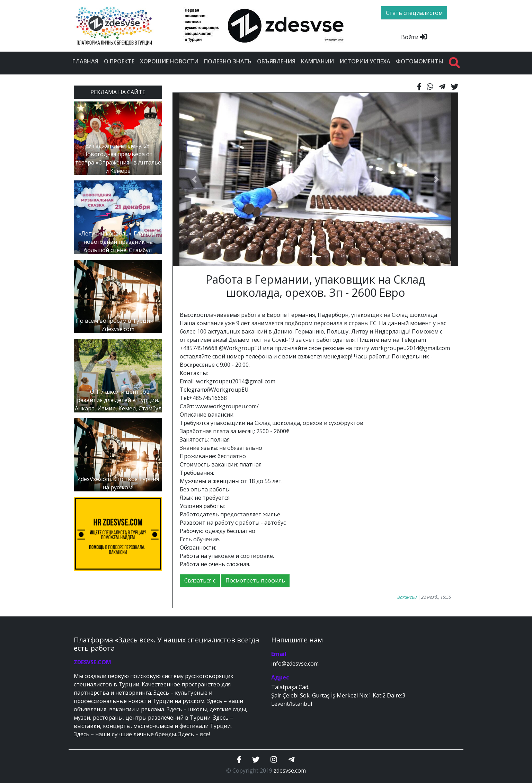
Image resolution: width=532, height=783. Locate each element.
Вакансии (407, 597)
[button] (194, 179)
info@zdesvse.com (295, 664)
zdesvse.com (290, 771)
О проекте (119, 61)
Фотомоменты (420, 61)
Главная (85, 61)
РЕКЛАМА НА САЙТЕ (118, 92)
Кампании (317, 61)
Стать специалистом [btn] (414, 13)
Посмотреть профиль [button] (255, 580)
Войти (414, 37)
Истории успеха (365, 61)
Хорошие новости (169, 61)
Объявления (276, 61)
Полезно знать (228, 61)
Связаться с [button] (200, 580)
